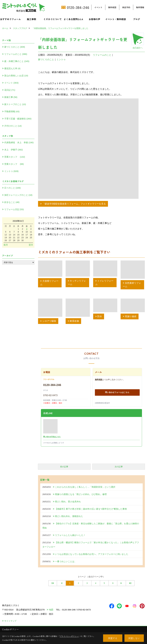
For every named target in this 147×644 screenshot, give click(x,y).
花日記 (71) (10, 90)
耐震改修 (74, 321)
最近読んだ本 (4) (12, 68)
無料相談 (112, 7)
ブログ (137, 19)
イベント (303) (11, 83)
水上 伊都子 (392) (14, 150)
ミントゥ (61, 59)
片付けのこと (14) (13, 126)
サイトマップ (10, 621)
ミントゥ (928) (11, 171)
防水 (100, 316)
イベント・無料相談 (116, 19)
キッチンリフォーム (77, 283)
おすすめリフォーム (10, 19)
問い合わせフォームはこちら (117, 392)
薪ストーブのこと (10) (15, 104)
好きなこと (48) (12, 202)
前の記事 (64, 467)
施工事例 (31, 19)
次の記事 (119, 467)
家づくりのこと (46, 59)
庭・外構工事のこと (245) (17, 61)
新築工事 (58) (11, 97)
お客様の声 (94, 19)
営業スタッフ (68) (14, 164)
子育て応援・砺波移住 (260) (18, 119)
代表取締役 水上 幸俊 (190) (19, 142)
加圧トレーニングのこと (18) (18, 195)
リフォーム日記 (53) (14, 209)
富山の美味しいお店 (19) (16, 76)
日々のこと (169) (12, 188)
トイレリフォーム (104, 283)
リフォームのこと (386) (16, 54)
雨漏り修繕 (131, 316)
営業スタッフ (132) (15, 157)
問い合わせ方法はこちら (52, 437)
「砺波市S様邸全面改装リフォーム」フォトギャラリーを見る (74, 204)
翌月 (31, 245)
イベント (98, 7)
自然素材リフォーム (132, 285)
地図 (51, 610)
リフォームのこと (102, 55)
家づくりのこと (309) (15, 47)
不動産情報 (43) (12, 111)
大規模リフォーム (49, 283)
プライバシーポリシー (69, 636)
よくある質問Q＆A (73, 19)
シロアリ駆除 (49, 321)
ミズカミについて (53, 19)
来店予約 (126, 7)
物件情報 (140, 7)
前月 (6, 245)
